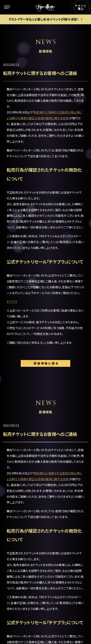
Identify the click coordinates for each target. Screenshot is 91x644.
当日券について (66, 506)
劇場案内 (61, 470)
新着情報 (18, 513)
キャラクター (20, 502)
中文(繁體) (62, 571)
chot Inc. (60, 634)
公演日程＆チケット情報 (68, 481)
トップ (15, 470)
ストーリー (19, 492)
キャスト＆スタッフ (24, 528)
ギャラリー (18, 549)
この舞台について (24, 481)
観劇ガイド (19, 569)
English (60, 554)
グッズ (16, 559)
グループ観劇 (64, 515)
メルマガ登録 (64, 545)
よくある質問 (64, 536)
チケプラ (12, 301)
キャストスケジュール (26, 538)
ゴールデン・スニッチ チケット (68, 495)
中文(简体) (62, 563)
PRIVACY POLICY (46, 626)
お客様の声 (63, 528)
